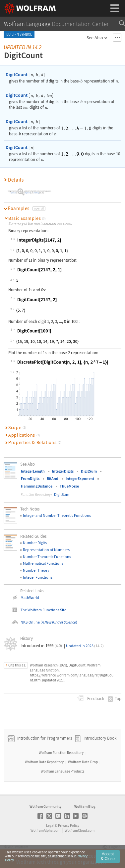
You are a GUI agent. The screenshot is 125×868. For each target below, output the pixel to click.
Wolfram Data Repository (44, 762)
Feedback (95, 699)
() (59, 622)
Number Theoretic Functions (47, 557)
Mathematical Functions (43, 563)
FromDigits (30, 478)
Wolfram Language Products (63, 771)
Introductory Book (100, 738)
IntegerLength (33, 471)
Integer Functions (38, 577)
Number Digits (35, 543)
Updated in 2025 (85, 646)
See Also (95, 38)
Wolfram (22, 847)
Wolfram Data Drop (83, 762)
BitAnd (53, 478)
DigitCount (17, 74)
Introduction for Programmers (44, 738)
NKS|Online (30, 622)
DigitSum (89, 471)
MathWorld (30, 597)
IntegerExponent (80, 478)
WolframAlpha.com (45, 830)
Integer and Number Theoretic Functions (57, 515)
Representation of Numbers (46, 550)
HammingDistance (37, 486)
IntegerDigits (63, 471)
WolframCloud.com (80, 830)
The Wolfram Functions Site (43, 610)
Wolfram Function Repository (61, 753)
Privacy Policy (69, 825)
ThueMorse (69, 486)
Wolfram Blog (85, 806)
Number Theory (36, 570)
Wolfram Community (45, 806)
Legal (50, 825)
